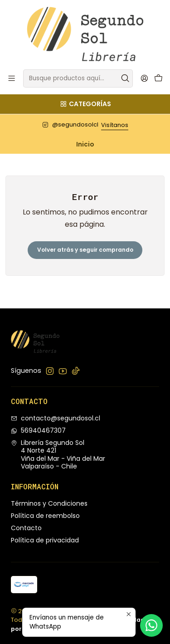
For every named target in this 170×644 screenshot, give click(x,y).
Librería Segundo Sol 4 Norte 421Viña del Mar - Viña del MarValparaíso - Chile (58, 455)
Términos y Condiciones (49, 503)
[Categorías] (85, 104)
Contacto (26, 528)
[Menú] (12, 78)
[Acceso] (144, 78)
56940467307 (38, 430)
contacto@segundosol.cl (56, 418)
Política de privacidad (45, 540)
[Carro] (158, 78)
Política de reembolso (45, 516)
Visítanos (115, 125)
